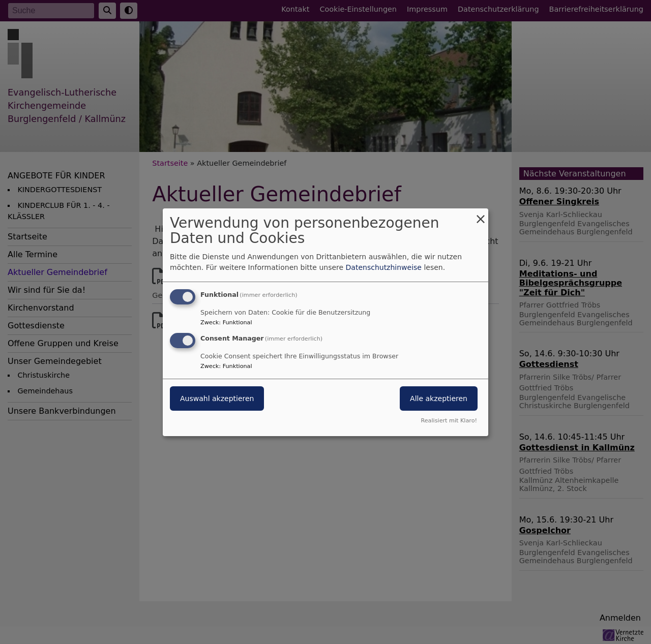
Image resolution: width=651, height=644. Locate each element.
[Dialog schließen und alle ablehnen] (481, 214)
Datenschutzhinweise (384, 267)
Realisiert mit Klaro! (449, 421)
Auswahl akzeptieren (217, 398)
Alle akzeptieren (439, 398)
